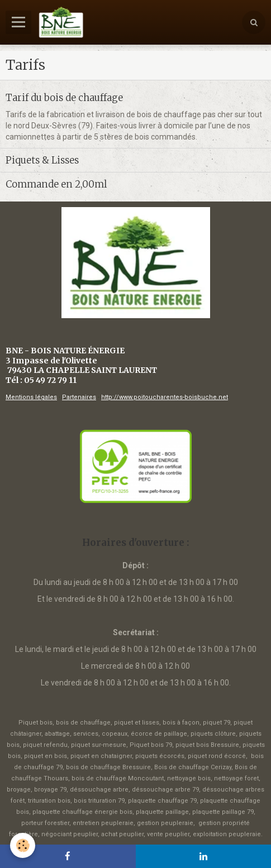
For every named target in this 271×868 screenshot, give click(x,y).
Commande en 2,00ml (56, 184)
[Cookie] (23, 845)
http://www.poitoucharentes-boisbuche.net (165, 397)
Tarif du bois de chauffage (64, 97)
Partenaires (79, 397)
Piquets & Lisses (42, 160)
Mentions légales (31, 397)
